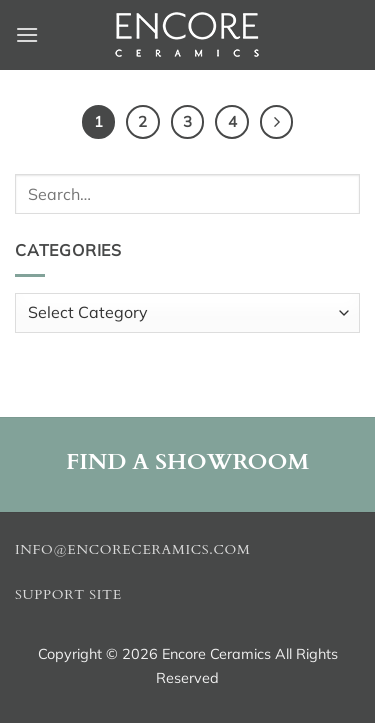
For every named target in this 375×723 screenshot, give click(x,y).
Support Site (68, 595)
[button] (27, 34)
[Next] (277, 122)
